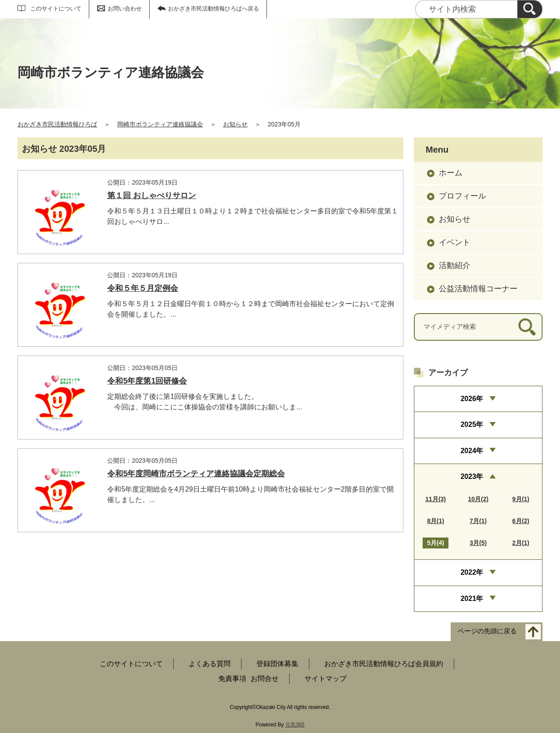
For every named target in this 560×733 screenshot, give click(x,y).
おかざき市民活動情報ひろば (57, 124)
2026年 (472, 399)
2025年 (472, 424)
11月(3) (436, 499)
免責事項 (232, 679)
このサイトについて (56, 9)
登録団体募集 (277, 664)
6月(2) (521, 521)
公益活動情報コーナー (478, 289)
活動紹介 (455, 265)
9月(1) (521, 499)
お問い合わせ (125, 9)
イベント (455, 242)
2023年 (472, 476)
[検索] (530, 9)
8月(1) (436, 521)
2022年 (472, 572)
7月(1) (478, 521)
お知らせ (235, 124)
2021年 (472, 599)
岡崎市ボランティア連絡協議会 (160, 124)
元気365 (295, 725)
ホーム (451, 173)
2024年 (472, 451)
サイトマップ (325, 679)
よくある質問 (210, 664)
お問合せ (265, 679)
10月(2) (478, 499)
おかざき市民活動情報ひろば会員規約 (384, 664)
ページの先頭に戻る (487, 631)
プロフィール (462, 196)
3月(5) (478, 543)
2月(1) (521, 543)
